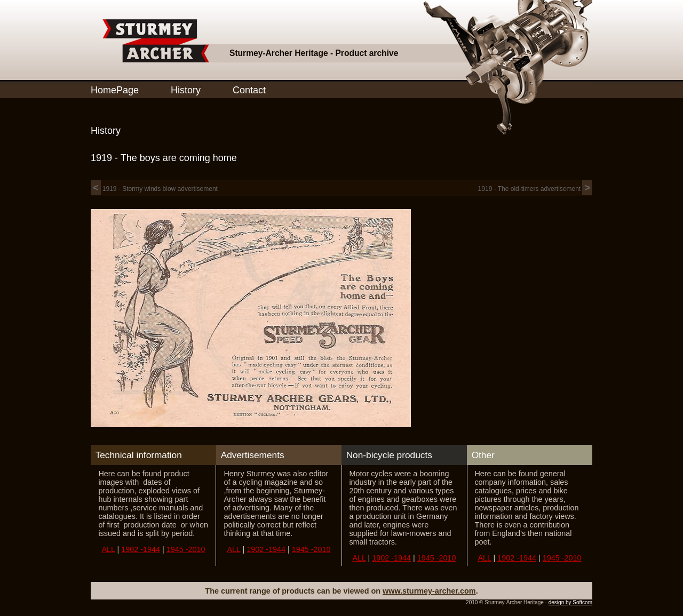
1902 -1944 (141, 549)
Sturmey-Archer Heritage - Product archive (314, 53)
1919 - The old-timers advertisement (535, 189)
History (186, 90)
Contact (249, 90)
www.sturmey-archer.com (429, 591)
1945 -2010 (186, 549)
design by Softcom (570, 602)
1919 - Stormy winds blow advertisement (154, 189)
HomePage (115, 90)
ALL (108, 549)
